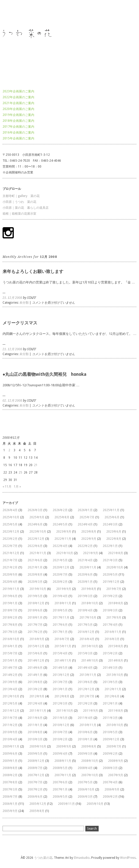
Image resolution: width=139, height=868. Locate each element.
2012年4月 (35, 704)
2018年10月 (90, 603)
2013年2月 (35, 689)
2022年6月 (35, 546)
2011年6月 (35, 718)
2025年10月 (11, 517)
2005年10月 (95, 804)
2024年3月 (110, 524)
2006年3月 (85, 797)
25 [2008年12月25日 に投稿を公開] (20, 473)
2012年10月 (11, 696)
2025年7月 (87, 517)
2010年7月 (60, 732)
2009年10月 (38, 746)
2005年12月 (38, 804)
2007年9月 (116, 775)
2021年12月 (11, 553)
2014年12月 (36, 661)
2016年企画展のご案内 (18, 133)
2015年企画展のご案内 (18, 138)
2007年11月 (63, 775)
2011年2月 (10, 725)
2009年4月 (60, 754)
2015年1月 (10, 661)
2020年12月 (61, 567)
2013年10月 (115, 675)
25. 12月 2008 (12, 298)
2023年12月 (11, 532)
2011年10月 (65, 711)
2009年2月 (110, 754)
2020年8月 (35, 575)
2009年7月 (114, 746)
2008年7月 (35, 768)
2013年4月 (10, 689)
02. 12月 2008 (12, 401)
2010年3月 (35, 739)
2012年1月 (110, 704)
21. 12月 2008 (12, 349)
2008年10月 (90, 761)
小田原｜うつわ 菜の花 (19, 202)
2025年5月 (10, 524)
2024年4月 (85, 524)
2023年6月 (114, 532)
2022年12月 (36, 539)
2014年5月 (60, 668)
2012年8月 (62, 696)
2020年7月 (60, 575)
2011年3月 (110, 718)
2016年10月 (11, 639)
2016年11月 (113, 632)
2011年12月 (11, 711)
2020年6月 (85, 575)
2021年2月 (10, 567)
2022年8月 (114, 539)
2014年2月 (10, 675)
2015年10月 (90, 646)
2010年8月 (35, 732)
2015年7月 (10, 653)
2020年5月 (110, 575)
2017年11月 (61, 618)
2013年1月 (60, 689)
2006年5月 (60, 797)
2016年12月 (86, 632)
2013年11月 (88, 675)
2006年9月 (112, 789)
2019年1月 (10, 603)
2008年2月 (10, 775)
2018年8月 (116, 603)
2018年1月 (35, 618)
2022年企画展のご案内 (18, 97)
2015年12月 (36, 646)
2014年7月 (10, 668)
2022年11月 (63, 539)
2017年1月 (60, 632)
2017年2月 (35, 632)
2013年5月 (110, 682)
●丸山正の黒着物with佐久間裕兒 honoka (44, 374)
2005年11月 (66, 804)
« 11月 (7, 487)
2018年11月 (63, 603)
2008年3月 (110, 768)
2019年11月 (11, 589)
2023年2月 (10, 539)
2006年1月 (10, 804)
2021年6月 (35, 560)
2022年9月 (89, 539)
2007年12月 (36, 775)
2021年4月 (85, 560)
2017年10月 (88, 618)
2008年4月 (85, 768)
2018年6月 (35, 610)
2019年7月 (114, 589)
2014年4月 (85, 668)
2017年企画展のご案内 (18, 127)
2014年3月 (110, 668)
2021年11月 (38, 553)
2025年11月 (111, 510)
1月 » (17, 487)
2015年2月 (110, 653)
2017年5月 (85, 625)
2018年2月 (10, 618)
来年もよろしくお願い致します (33, 271)
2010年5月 (110, 732)
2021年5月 (60, 560)
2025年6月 (112, 517)
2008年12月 (36, 761)
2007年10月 (90, 775)
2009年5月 (35, 754)
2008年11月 (63, 761)
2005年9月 (10, 811)
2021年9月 (91, 553)
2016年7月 (62, 639)
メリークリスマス (20, 323)
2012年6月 (112, 696)
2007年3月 (10, 789)
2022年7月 (10, 546)
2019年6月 (10, 596)
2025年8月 (62, 517)
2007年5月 (85, 782)
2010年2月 (60, 739)
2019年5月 (35, 596)
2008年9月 (116, 761)
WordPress (128, 858)
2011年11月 (38, 711)
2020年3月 (35, 582)
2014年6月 (35, 668)
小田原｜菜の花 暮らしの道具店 (26, 208)
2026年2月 (60, 510)
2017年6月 (60, 625)
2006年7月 (10, 797)
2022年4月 (60, 546)
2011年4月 (85, 718)
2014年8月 (116, 661)
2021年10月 (65, 553)
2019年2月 (110, 596)
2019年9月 (64, 589)
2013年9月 (10, 682)
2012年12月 (86, 689)
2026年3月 (35, 510)
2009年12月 (111, 739)
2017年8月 (10, 625)
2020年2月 (60, 582)
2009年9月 (64, 746)
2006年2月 (110, 797)
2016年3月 (112, 639)
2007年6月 (60, 782)
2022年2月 (85, 546)
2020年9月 (10, 575)
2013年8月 (35, 682)
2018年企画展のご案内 (18, 121)
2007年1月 (60, 789)
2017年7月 (35, 625)
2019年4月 (60, 596)
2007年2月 (35, 789)
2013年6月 (85, 682)
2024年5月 (60, 524)
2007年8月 (10, 782)
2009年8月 (89, 746)
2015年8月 (116, 646)
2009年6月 (10, 754)
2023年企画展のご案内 (18, 91)
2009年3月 (85, 754)
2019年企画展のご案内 (18, 115)
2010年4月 (10, 739)
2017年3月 (10, 632)
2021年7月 (10, 560)
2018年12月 (36, 603)
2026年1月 (85, 510)
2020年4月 (10, 582)
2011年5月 (60, 718)
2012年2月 (85, 704)
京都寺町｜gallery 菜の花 (21, 196)
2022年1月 (110, 546)
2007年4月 (110, 782)
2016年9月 (37, 639)
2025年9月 (37, 517)
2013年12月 (61, 675)
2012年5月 (10, 704)
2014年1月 (35, 675)
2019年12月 (111, 582)
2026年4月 (10, 510)
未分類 (24, 303)
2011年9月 (91, 711)
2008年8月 (10, 768)
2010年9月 (10, 732)
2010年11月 (88, 725)
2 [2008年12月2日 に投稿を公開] (9, 450)
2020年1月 (85, 582)
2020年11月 (88, 567)
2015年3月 (85, 653)
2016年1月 (10, 646)
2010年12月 (61, 725)
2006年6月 (35, 797)
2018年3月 (110, 610)
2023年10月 (38, 532)
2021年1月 (35, 567)
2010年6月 (85, 732)
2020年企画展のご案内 (18, 109)
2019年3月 (85, 596)
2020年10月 (115, 567)
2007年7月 (35, 782)
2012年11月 (113, 689)
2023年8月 (89, 532)
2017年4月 (110, 625)
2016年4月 (87, 639)
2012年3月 (60, 704)
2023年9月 (64, 532)
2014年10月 (90, 661)
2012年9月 (37, 696)
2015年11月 (63, 646)
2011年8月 (116, 711)
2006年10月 (86, 789)
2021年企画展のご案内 (18, 103)
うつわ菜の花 (12, 14)
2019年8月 (89, 589)
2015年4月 (60, 653)
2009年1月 (10, 761)
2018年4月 (85, 610)
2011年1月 (35, 725)
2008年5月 (60, 768)
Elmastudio (82, 858)
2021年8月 (116, 553)
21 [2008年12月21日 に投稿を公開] (36, 465)
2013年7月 (60, 682)
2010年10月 (115, 725)
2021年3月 (110, 560)
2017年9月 (114, 618)
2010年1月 (85, 739)
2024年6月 (35, 524)
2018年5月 (60, 610)
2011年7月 (10, 718)
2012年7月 (87, 696)
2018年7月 (10, 610)
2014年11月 (63, 661)
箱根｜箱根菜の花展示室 (19, 214)
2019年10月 (38, 589)
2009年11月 (11, 746)
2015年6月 (35, 653)
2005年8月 (37, 811)
